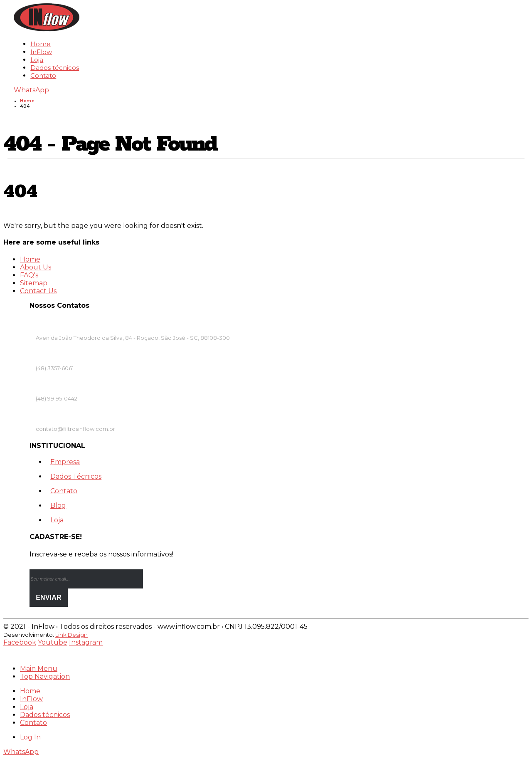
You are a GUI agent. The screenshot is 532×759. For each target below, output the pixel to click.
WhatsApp (31, 90)
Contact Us (38, 291)
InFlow (41, 52)
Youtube (53, 642)
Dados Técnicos (76, 476)
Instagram (86, 642)
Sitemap (34, 283)
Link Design (71, 635)
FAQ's (29, 275)
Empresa (65, 462)
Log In (30, 737)
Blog (58, 506)
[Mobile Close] (8, 654)
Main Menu (39, 669)
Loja (37, 60)
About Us (36, 267)
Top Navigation (45, 676)
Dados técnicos (55, 68)
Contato (43, 75)
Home (41, 44)
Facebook (20, 642)
